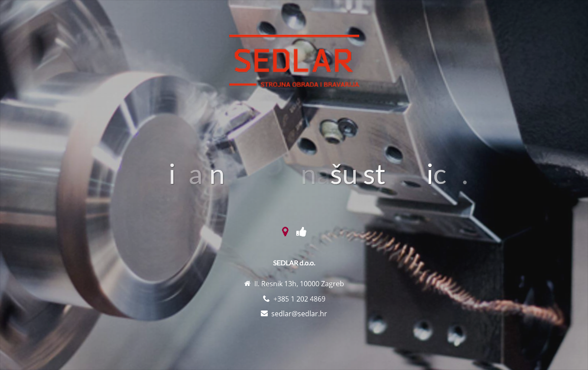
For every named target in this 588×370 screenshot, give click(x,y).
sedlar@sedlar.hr (299, 314)
